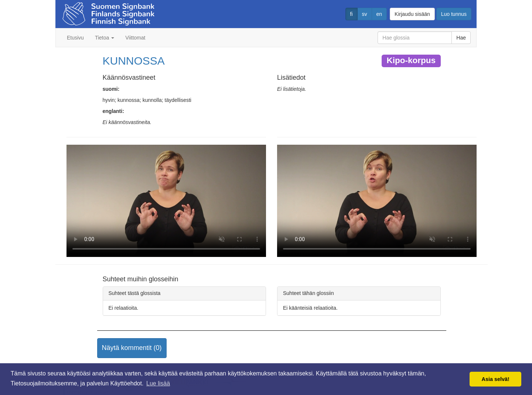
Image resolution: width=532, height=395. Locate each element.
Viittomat (135, 38)
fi (352, 14)
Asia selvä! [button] (496, 379)
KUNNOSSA (134, 61)
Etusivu (75, 38)
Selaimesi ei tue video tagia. (166, 201)
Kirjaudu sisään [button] (412, 14)
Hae (461, 38)
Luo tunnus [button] (454, 14)
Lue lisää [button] (158, 383)
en (379, 14)
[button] (132, 348)
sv (365, 14)
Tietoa (105, 38)
